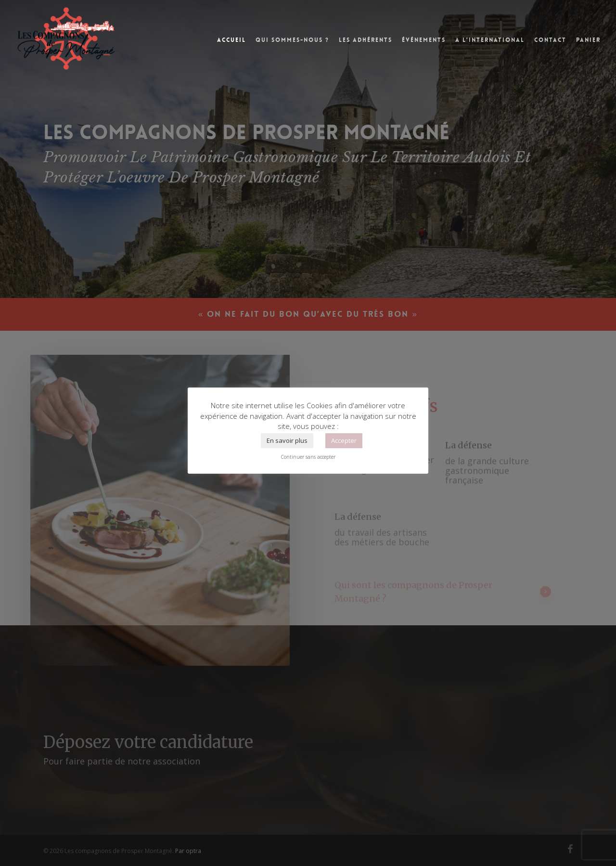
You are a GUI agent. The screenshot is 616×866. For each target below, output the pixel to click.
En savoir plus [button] (287, 440)
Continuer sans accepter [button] (308, 457)
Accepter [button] (344, 440)
